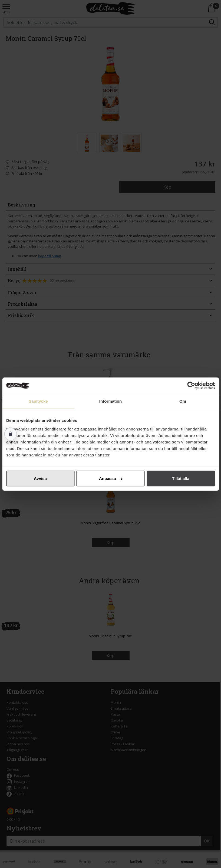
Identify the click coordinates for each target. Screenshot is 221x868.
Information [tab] (111, 401)
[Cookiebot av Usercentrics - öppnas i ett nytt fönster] (191, 386)
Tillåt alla (181, 478)
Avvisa (40, 478)
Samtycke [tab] (38, 401)
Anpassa (111, 478)
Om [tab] (183, 401)
